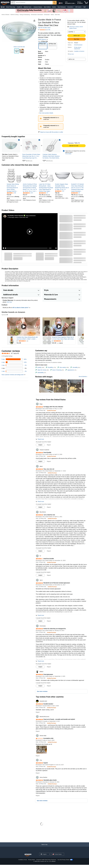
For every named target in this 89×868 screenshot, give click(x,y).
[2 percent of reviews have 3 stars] (14, 365)
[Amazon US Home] (28, 855)
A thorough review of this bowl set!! (18, 217)
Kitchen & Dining (15, 15)
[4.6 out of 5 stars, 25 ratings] (75, 193)
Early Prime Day (11, 7)
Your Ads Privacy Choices (64, 860)
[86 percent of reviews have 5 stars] (14, 359)
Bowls (52, 15)
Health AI (19, 7)
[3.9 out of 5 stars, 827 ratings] (60, 191)
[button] (3, 7)
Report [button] (49, 445)
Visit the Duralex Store (44, 28)
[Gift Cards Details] (82, 7)
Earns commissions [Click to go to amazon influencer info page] (31, 215)
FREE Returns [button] (43, 39)
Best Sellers (47, 7)
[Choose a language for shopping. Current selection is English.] (44, 854)
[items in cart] (86, 3)
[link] (31, 146)
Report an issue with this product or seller (51, 132)
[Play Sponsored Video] (24, 327)
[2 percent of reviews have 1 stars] (14, 371)
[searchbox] (34, 3)
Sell (84, 7)
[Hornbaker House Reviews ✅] (16, 215)
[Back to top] (44, 846)
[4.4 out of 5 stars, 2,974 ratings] (28, 193)
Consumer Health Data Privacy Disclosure (46, 860)
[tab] (40, 367)
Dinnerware (47, 15)
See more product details (46, 113)
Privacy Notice (32, 860)
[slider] (27, 248)
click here (9, 302)
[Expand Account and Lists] (75, 3)
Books (54, 7)
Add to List (71, 59)
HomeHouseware (78, 45)
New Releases (62, 7)
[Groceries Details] (74, 7)
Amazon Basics (38, 7)
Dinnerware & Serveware (37, 15)
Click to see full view (19, 47)
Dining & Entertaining (25, 15)
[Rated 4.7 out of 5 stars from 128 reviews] (28, 341)
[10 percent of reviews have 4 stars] (14, 362)
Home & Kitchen (5, 15)
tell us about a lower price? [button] (21, 308)
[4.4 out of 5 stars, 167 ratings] (44, 193)
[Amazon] (5, 3)
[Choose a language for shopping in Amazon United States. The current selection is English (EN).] (60, 3)
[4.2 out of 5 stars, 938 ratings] (11, 193)
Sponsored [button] (5, 315)
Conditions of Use (23, 860)
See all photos (83, 377)
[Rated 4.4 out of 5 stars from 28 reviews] (63, 341)
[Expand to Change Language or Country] (50, 854)
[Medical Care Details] (32, 7)
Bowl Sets (57, 15)
